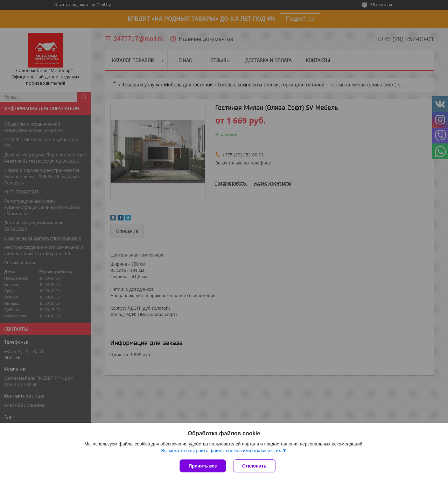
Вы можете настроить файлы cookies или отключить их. (222, 451)
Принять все (203, 466)
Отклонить (254, 466)
